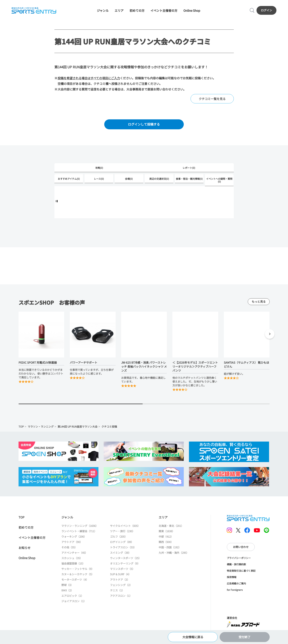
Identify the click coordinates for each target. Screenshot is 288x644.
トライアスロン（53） (123, 547)
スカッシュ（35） (72, 558)
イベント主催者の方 (164, 10)
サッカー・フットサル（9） (78, 569)
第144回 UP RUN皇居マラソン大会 (78, 427)
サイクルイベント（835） (125, 526)
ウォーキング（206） (74, 537)
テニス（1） (117, 590)
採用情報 (232, 577)
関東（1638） (167, 531)
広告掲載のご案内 (236, 583)
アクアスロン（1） (121, 596)
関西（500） (166, 542)
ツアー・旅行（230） (122, 531)
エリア (119, 10)
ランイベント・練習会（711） (79, 531)
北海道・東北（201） (171, 526)
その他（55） (69, 547)
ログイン (266, 10)
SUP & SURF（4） (120, 574)
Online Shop (192, 10)
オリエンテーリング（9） (125, 563)
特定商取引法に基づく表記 (241, 571)
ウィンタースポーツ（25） (126, 558)
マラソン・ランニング (41, 427)
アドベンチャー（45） (74, 553)
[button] (270, 335)
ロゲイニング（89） (122, 542)
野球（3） (67, 585)
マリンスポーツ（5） (122, 569)
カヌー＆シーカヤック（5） (78, 574)
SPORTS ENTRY (34, 10)
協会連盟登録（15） (73, 563)
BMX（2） (67, 590)
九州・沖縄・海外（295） (174, 553)
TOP (21, 427)
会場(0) (129, 179)
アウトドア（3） (120, 580)
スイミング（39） (120, 553)
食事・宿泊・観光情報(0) (189, 179)
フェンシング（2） (121, 585)
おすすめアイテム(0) (69, 179)
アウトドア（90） (72, 542)
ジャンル (103, 10)
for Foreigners (235, 590)
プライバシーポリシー (239, 558)
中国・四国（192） (170, 547)
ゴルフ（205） (119, 537)
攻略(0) (99, 168)
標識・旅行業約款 (236, 564)
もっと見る (259, 301)
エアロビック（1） (72, 596)
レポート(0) (189, 168)
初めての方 (137, 10)
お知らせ (25, 548)
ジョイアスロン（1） (74, 601)
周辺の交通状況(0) (159, 179)
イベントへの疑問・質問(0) (219, 180)
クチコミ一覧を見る (212, 99)
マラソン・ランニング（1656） (80, 526)
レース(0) (99, 179)
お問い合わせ (241, 547)
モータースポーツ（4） (75, 580)
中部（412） (166, 537)
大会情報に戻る (193, 637)
